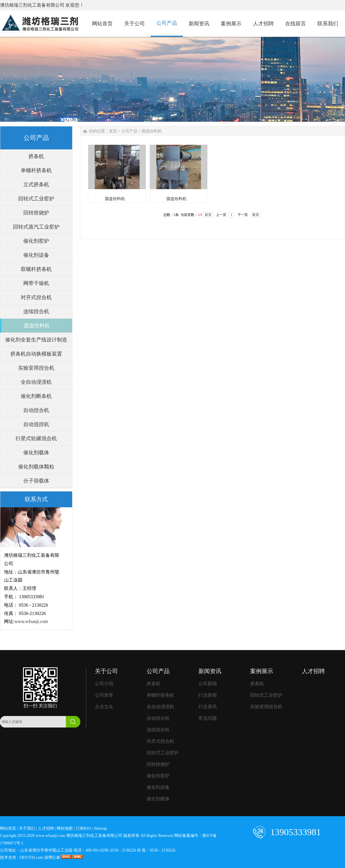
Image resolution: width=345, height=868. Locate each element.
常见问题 (208, 718)
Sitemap (100, 828)
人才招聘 (313, 671)
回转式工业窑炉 (36, 199)
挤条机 (36, 156)
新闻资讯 (210, 671)
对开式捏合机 (36, 297)
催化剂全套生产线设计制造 (36, 340)
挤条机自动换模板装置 (36, 354)
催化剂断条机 (36, 396)
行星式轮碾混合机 (36, 438)
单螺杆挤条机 (36, 170)
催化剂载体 (36, 453)
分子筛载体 (36, 481)
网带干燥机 (36, 283)
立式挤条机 (36, 185)
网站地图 (65, 828)
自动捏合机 (36, 410)
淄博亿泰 (52, 857)
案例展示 (262, 671)
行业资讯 (208, 707)
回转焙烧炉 (36, 213)
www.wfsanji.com (31, 621)
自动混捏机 (36, 424)
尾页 (256, 215)
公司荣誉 (104, 695)
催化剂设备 (36, 255)
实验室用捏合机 (36, 368)
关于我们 (27, 828)
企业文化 (104, 707)
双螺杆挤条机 (36, 269)
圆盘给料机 (37, 326)
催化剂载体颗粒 (36, 467)
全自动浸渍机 (36, 382)
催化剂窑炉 (36, 241)
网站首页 (8, 828)
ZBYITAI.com (31, 857)
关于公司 (106, 671)
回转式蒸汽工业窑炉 (36, 227)
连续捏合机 (36, 312)
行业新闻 (208, 695)
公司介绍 (104, 684)
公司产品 (129, 131)
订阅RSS (83, 828)
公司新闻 (208, 684)
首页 (113, 131)
